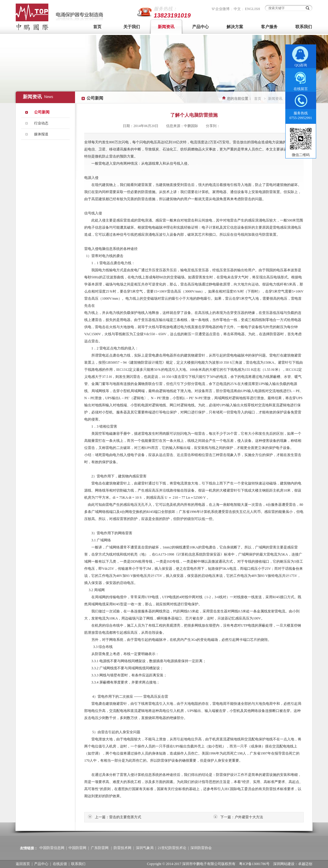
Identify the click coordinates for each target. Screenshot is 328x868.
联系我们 (304, 27)
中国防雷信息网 (52, 848)
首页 (97, 27)
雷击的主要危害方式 (125, 817)
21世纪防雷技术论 (172, 848)
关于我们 (132, 27)
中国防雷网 (77, 848)
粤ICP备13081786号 (254, 864)
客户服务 (269, 27)
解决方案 (235, 27)
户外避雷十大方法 (249, 817)
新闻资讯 (166, 27)
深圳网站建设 (284, 864)
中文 (237, 9)
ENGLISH (253, 9)
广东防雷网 (100, 848)
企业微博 (222, 9)
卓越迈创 (305, 864)
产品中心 (200, 27)
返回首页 (23, 864)
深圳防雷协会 (201, 848)
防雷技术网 (122, 848)
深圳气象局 (145, 848)
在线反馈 (60, 864)
